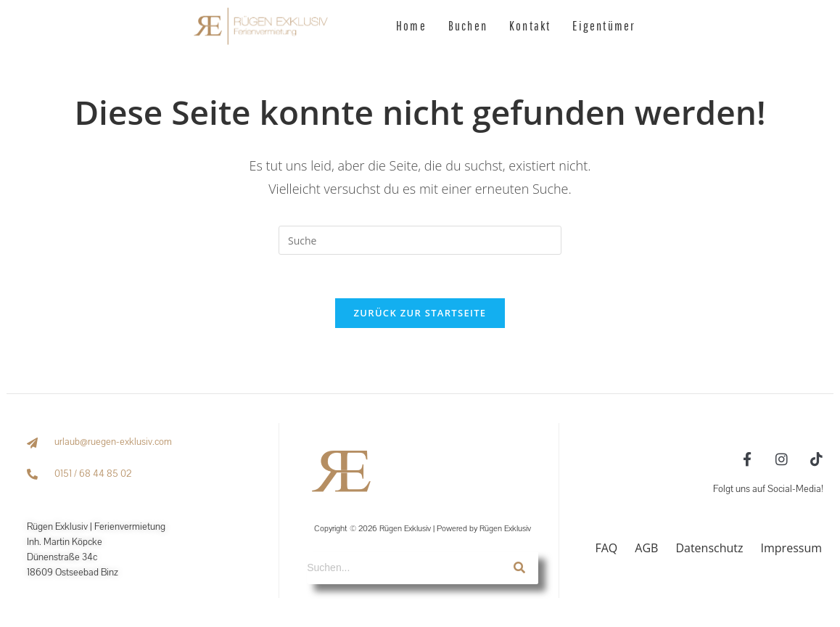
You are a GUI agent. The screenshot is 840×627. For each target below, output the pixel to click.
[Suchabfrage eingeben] (420, 240)
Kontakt (530, 26)
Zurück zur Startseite (420, 313)
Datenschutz (709, 548)
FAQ (606, 548)
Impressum (791, 548)
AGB (646, 548)
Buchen (468, 26)
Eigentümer (604, 26)
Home (411, 26)
